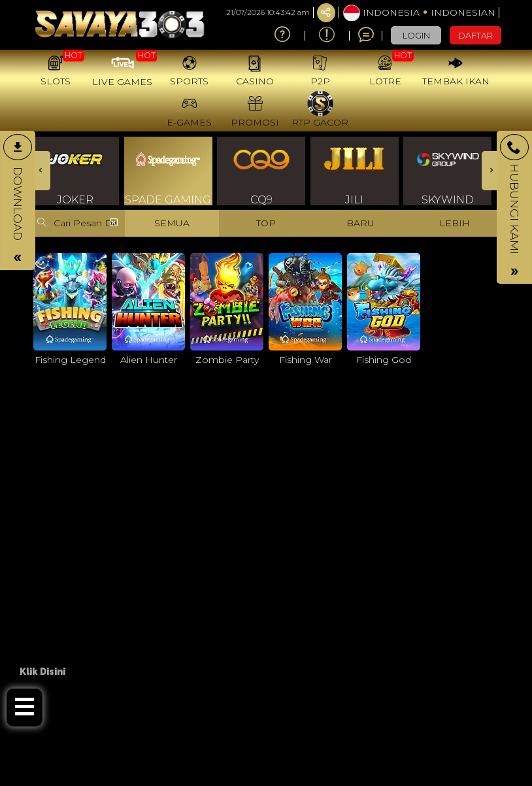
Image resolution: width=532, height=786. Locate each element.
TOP (266, 223)
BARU (360, 223)
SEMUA (172, 223)
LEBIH (455, 223)
